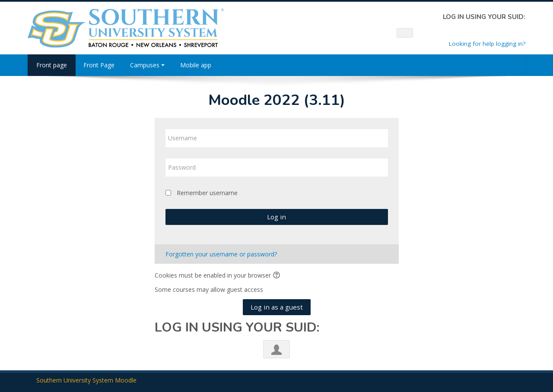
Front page (52, 65)
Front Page (99, 65)
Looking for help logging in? (487, 44)
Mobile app (196, 65)
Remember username (207, 193)
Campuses (147, 65)
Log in (276, 217)
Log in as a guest (277, 307)
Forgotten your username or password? (221, 254)
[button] (278, 276)
